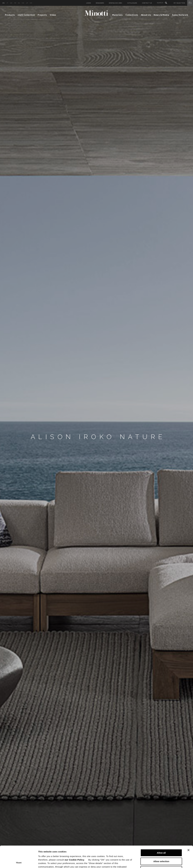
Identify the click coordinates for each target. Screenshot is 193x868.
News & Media (161, 15)
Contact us (147, 3)
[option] (96, 437)
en (4, 3)
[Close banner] (188, 830)
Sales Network (180, 15)
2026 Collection (26, 15)
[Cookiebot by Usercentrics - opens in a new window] (19, 862)
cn (23, 3)
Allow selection (161, 841)
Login (89, 3)
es (19, 3)
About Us (146, 15)
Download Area (116, 3)
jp (27, 3)
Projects (42, 15)
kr (31, 3)
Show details (153, 862)
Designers (100, 3)
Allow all (161, 832)
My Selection (183, 3)
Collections (132, 15)
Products (10, 15)
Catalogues (132, 3)
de (11, 3)
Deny (161, 849)
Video (53, 15)
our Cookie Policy (74, 839)
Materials (117, 15)
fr (15, 3)
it (7, 3)
